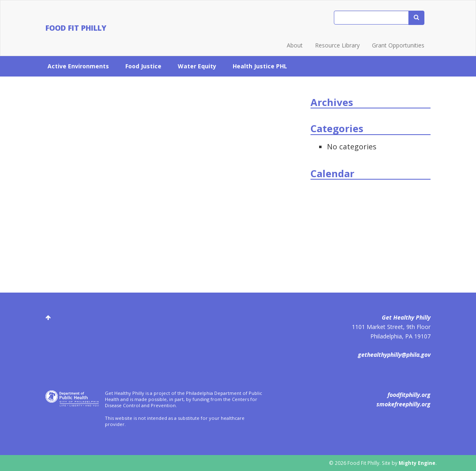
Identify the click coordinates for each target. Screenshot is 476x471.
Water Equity (197, 66)
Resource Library (337, 45)
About (295, 45)
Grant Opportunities (398, 45)
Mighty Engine (417, 463)
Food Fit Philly (76, 28)
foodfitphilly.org (409, 395)
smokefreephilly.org (403, 404)
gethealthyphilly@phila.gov (394, 355)
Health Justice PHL (260, 66)
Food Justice (143, 66)
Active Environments (78, 66)
